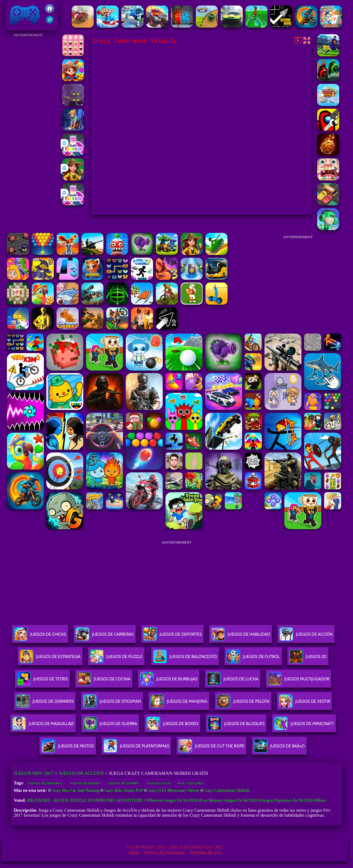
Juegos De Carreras (105, 636)
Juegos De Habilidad (240, 636)
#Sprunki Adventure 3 (120, 800)
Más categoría (190, 783)
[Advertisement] (28, 121)
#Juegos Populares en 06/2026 (286, 800)
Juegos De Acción (306, 636)
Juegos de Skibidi (85, 783)
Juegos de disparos (45, 783)
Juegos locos (158, 783)
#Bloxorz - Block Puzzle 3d (60, 800)
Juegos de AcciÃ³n (81, 773)
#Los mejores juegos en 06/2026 (228, 800)
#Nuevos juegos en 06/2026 (172, 800)
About (134, 852)
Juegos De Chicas (40, 636)
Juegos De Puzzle (116, 659)
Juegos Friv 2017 (25, 15)
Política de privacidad (165, 852)
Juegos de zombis (123, 783)
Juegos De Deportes (172, 636)
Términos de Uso (206, 852)
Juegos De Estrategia (50, 659)
